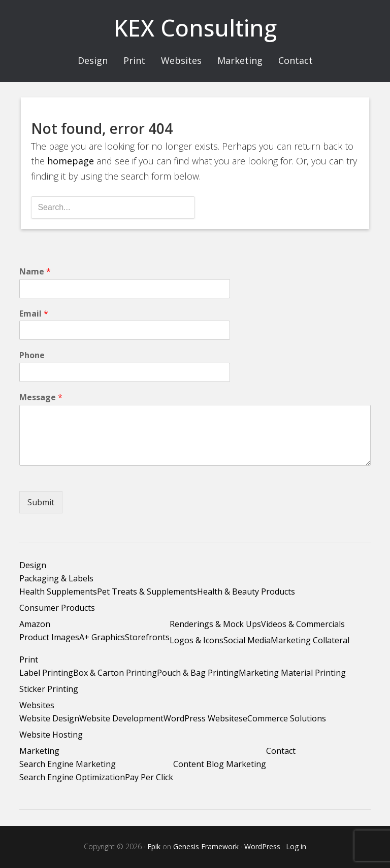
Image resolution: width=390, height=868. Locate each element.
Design (33, 565)
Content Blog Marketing (220, 764)
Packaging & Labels (56, 578)
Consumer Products (57, 608)
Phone (32, 355)
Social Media (247, 640)
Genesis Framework (206, 846)
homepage (71, 161)
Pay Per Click (149, 777)
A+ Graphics (102, 637)
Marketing (39, 751)
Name (35, 272)
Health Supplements (58, 592)
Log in (296, 846)
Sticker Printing (49, 689)
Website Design (49, 718)
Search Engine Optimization (72, 777)
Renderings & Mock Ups (215, 624)
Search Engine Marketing (68, 764)
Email (34, 314)
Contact (281, 751)
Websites (37, 705)
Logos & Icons (197, 640)
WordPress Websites (203, 718)
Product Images (49, 637)
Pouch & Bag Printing (198, 673)
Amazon (35, 624)
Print (29, 659)
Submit (41, 502)
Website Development (121, 718)
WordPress (262, 846)
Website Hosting (51, 735)
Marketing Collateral (310, 640)
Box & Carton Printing (115, 673)
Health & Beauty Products (246, 592)
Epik (154, 846)
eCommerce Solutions (284, 718)
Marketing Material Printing (292, 673)
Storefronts (147, 637)
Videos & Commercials (303, 624)
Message (41, 397)
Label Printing (46, 673)
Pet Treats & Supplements (147, 592)
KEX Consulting (195, 28)
